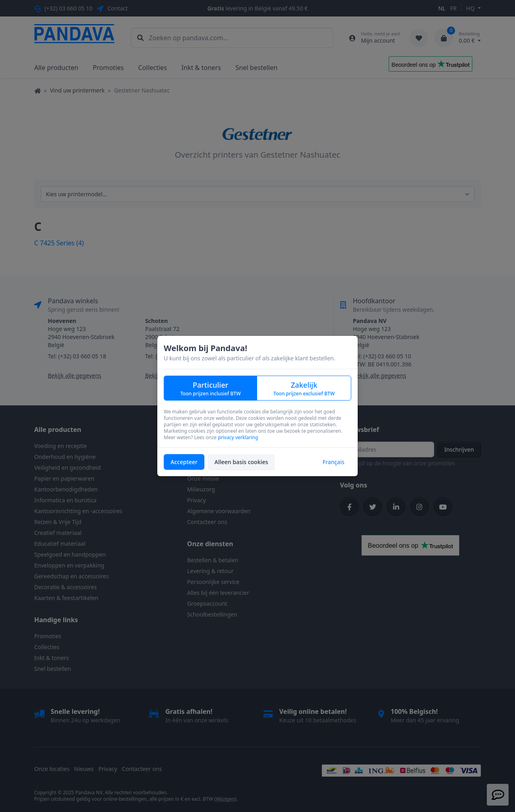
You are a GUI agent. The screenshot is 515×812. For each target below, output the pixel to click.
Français (334, 462)
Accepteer (184, 462)
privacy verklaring (238, 437)
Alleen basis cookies (241, 462)
